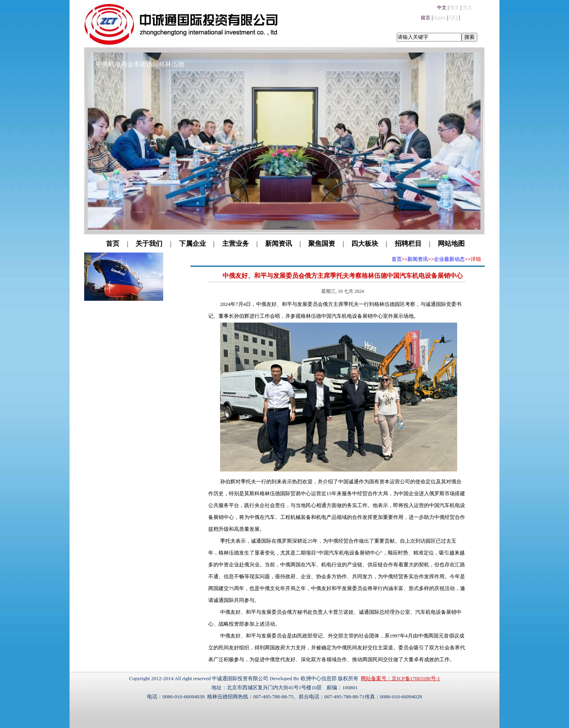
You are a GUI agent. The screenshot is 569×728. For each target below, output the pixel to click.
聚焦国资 (322, 244)
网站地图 (451, 244)
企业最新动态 (449, 259)
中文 (442, 8)
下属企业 (192, 244)
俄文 (454, 8)
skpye (439, 18)
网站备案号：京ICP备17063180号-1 (400, 678)
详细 (476, 259)
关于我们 (149, 244)
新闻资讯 (279, 244)
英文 (467, 8)
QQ (454, 18)
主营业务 (236, 244)
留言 (426, 18)
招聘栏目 (408, 244)
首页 (113, 244)
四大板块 (365, 244)
